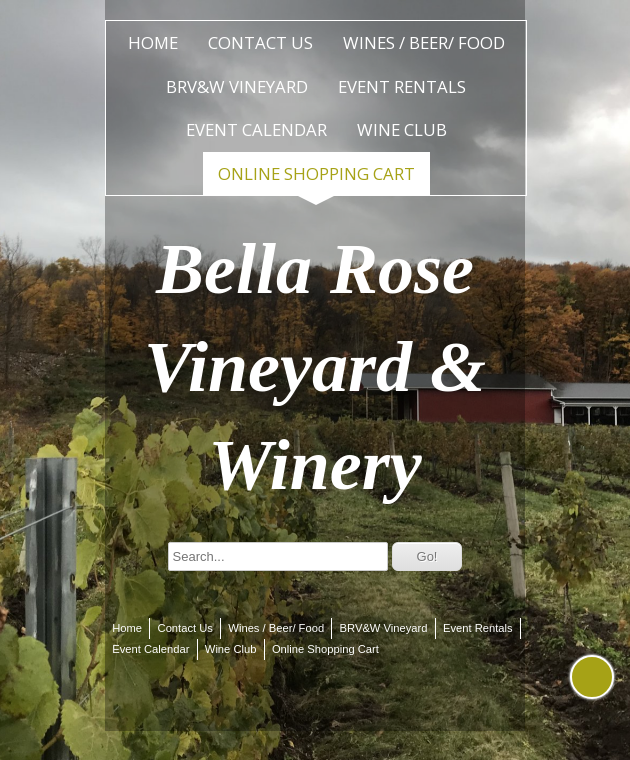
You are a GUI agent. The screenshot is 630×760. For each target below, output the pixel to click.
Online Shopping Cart (316, 173)
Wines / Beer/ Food (424, 42)
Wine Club (402, 129)
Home (153, 42)
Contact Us (260, 42)
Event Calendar (256, 129)
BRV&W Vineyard (237, 86)
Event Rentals (402, 86)
